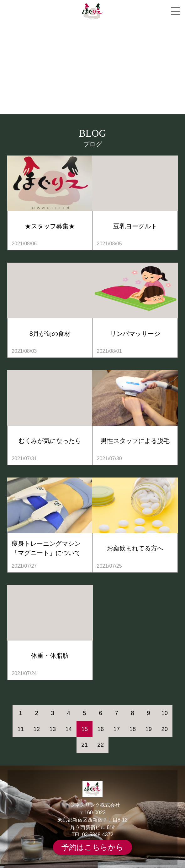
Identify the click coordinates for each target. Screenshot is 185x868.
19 (148, 729)
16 (100, 729)
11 (21, 729)
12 (37, 729)
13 (53, 729)
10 (164, 713)
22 (100, 745)
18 (132, 729)
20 (164, 729)
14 (69, 729)
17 (116, 729)
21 (85, 745)
